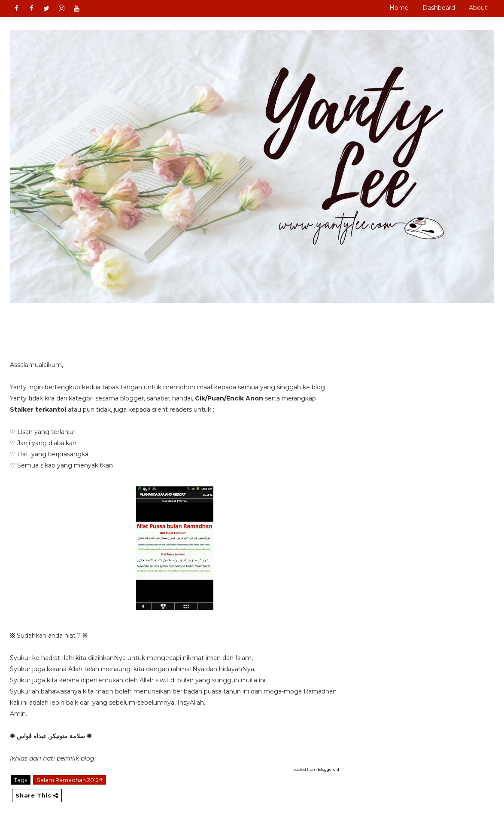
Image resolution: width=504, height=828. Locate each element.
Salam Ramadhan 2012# (70, 780)
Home (399, 8)
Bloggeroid (328, 769)
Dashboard (439, 8)
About (478, 8)
